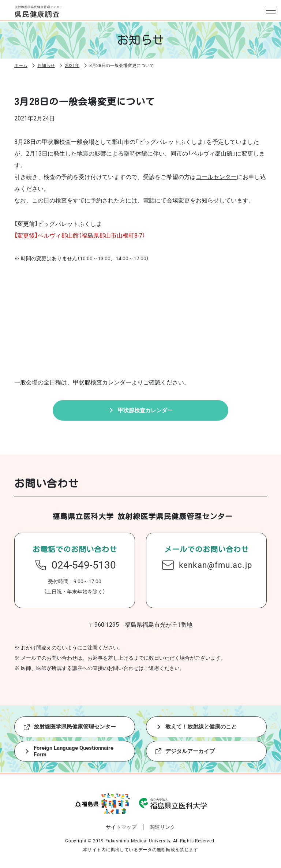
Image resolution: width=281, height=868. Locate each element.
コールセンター (216, 176)
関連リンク (162, 830)
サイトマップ (121, 830)
